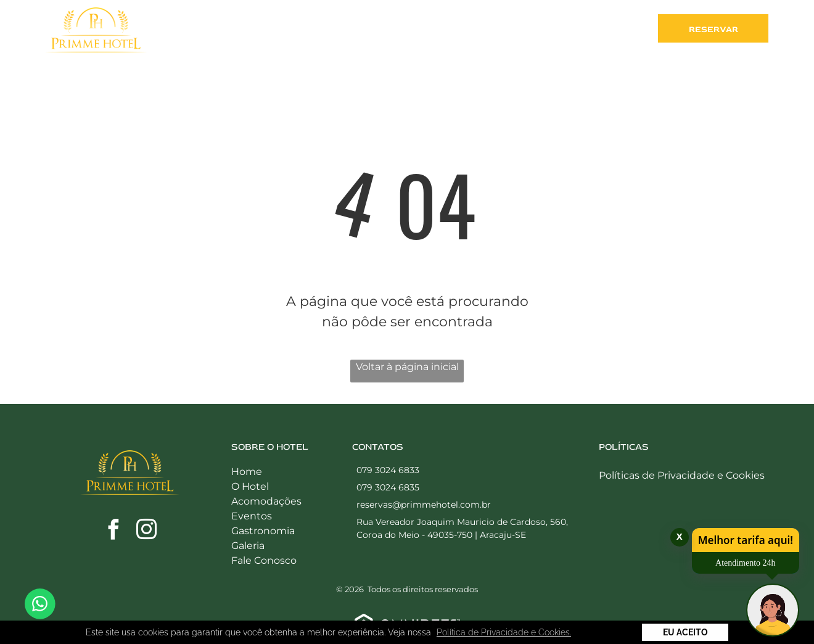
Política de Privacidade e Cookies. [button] (504, 632)
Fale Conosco (264, 560)
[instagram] (147, 531)
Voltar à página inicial (407, 367)
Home (247, 472)
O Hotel (250, 486)
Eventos (252, 516)
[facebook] (113, 531)
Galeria (248, 546)
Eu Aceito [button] (685, 632)
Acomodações (266, 501)
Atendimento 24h (746, 563)
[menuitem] (231, 31)
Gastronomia (263, 531)
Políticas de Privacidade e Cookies (682, 475)
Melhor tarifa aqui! (746, 540)
